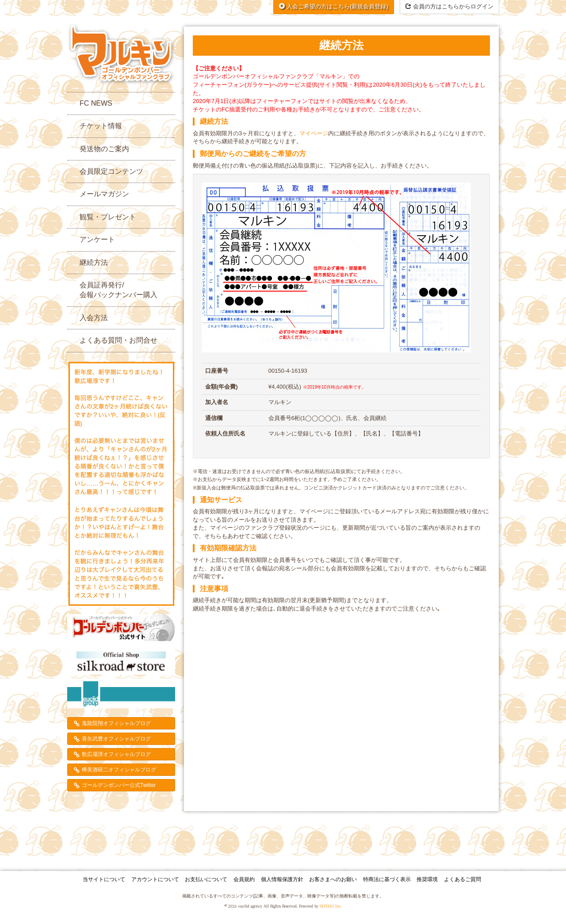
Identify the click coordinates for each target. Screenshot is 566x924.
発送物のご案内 (104, 149)
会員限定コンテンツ (111, 171)
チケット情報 (101, 126)
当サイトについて (104, 879)
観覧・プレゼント (108, 217)
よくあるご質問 (463, 879)
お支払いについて (206, 879)
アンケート (97, 239)
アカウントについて (155, 879)
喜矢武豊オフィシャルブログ (116, 739)
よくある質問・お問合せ (119, 340)
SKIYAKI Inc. (331, 906)
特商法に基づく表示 (387, 879)
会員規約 (244, 879)
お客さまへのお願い (333, 879)
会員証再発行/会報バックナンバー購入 (119, 290)
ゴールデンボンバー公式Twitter (119, 785)
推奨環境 (427, 879)
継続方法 (94, 262)
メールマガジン (104, 194)
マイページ (314, 133)
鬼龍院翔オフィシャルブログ (116, 723)
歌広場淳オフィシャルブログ (116, 754)
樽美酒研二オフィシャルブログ (119, 770)
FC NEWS (96, 103)
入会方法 (94, 318)
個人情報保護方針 (282, 879)
